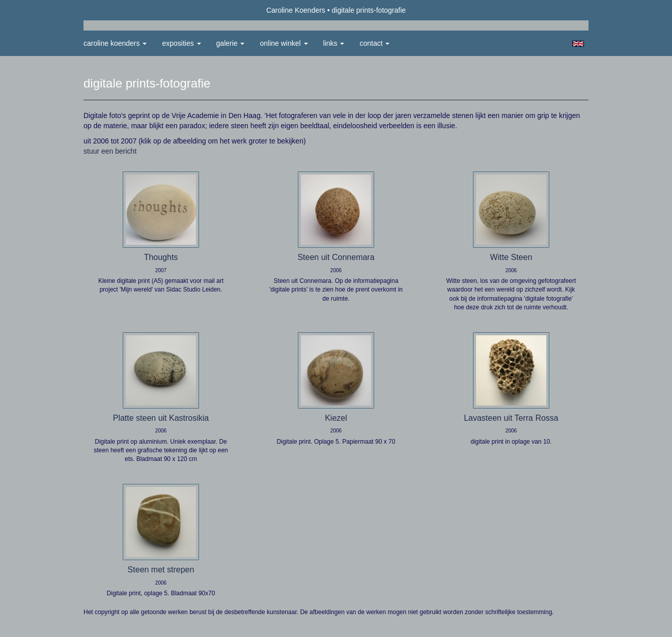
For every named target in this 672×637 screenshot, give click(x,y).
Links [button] (334, 43)
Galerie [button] (231, 43)
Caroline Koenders (296, 10)
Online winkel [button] (284, 43)
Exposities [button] (181, 43)
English (578, 44)
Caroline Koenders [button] (115, 43)
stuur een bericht (110, 151)
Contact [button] (374, 43)
